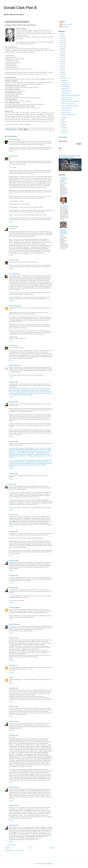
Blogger (51, 864)
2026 (62, 34)
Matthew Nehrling (13, 306)
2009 (62, 70)
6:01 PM (11, 469)
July (63, 119)
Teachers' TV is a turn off (67, 104)
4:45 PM (11, 377)
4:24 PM (11, 633)
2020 (62, 47)
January (64, 132)
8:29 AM (11, 255)
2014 (62, 59)
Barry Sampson (13, 365)
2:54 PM (11, 360)
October (64, 83)
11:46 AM (11, 603)
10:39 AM (11, 673)
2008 (62, 72)
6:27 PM (11, 510)
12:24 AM (11, 583)
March (63, 128)
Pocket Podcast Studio (67, 97)
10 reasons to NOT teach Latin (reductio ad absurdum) (64, 180)
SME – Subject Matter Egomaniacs (70, 106)
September (65, 85)
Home (30, 848)
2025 (62, 36)
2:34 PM (11, 683)
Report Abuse (63, 137)
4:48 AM (11, 151)
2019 (62, 49)
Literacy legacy (65, 89)
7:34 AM (11, 222)
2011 (62, 66)
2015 (62, 57)
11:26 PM (11, 660)
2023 (62, 40)
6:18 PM (11, 782)
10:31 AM (11, 730)
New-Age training (66, 87)
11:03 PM (11, 397)
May (63, 124)
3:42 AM (11, 717)
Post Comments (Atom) (17, 851)
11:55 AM (11, 301)
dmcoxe (11, 484)
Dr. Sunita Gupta (13, 607)
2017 (62, 53)
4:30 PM (11, 820)
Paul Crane (12, 665)
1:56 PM (11, 341)
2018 (62, 51)
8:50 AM (11, 571)
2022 (62, 42)
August (64, 117)
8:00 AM (11, 619)
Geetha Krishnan (13, 139)
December (64, 78)
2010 (62, 68)
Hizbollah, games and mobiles (69, 114)
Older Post (52, 848)
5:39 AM (11, 701)
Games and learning (66, 91)
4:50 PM (11, 842)
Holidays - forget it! (66, 112)
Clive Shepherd (13, 274)
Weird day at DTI (66, 110)
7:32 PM (11, 801)
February (64, 130)
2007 (62, 74)
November (64, 81)
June (63, 121)
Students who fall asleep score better (70, 95)
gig (10, 677)
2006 (62, 77)
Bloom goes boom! (66, 93)
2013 (62, 62)
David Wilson (12, 260)
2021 (62, 45)
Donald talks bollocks (67, 99)
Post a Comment (11, 845)
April (63, 126)
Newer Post (8, 848)
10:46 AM (11, 269)
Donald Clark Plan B (20, 8)
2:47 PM (11, 555)
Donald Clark (12, 226)
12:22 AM (11, 437)
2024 (62, 38)
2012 (62, 64)
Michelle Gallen (13, 624)
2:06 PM (11, 526)
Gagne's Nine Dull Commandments (70, 102)
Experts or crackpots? (67, 108)
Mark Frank (12, 156)
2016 (62, 55)
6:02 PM (11, 479)
